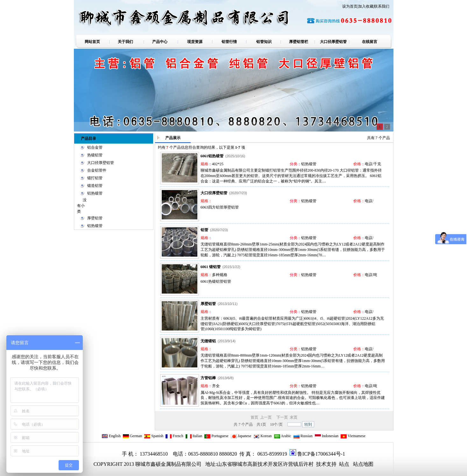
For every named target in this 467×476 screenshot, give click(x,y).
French (174, 436)
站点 (344, 464)
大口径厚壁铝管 (101, 163)
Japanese (241, 436)
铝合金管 (95, 147)
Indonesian (327, 436)
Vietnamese (353, 436)
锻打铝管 (95, 178)
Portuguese (216, 436)
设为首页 (350, 6)
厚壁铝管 (95, 218)
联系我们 (382, 6)
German (132, 436)
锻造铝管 (95, 186)
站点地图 (363, 464)
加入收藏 (366, 6)
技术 (321, 464)
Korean (262, 436)
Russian (303, 436)
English (111, 436)
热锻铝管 (95, 155)
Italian (194, 436)
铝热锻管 (95, 193)
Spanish (154, 436)
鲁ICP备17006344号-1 (321, 454)
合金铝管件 (97, 170)
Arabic (283, 436)
